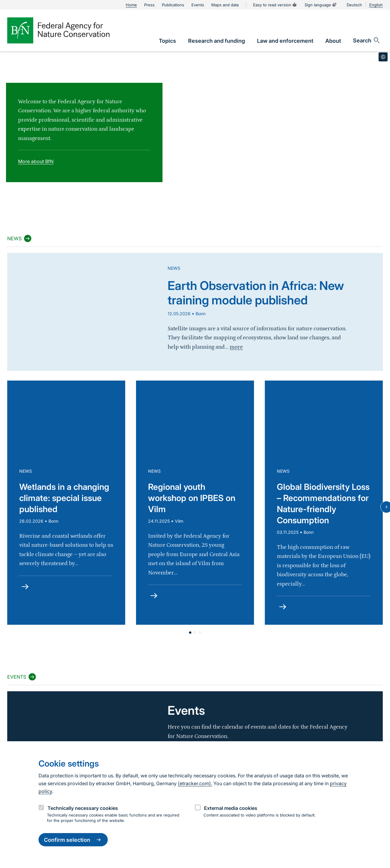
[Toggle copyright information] (383, 57)
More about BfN (36, 161)
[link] (167, 41)
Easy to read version (275, 5)
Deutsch (354, 5)
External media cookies (231, 808)
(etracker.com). (195, 783)
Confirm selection (73, 840)
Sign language (321, 5)
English (376, 5)
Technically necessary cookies (83, 808)
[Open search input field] (367, 40)
